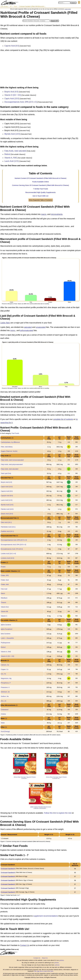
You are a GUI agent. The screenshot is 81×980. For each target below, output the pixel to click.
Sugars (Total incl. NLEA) (9, 451)
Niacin (3, 593)
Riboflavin (4, 598)
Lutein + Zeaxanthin (7, 638)
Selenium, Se (5, 692)
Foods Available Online (40, 182)
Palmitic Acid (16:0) (7, 509)
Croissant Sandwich (8, 869)
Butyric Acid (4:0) (11, 92)
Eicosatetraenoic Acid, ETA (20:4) (12, 549)
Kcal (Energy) (5, 731)
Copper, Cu (5, 669)
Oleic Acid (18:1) (6, 522)
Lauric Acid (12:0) (12, 161)
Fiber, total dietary (7, 447)
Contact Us (25, 945)
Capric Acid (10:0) (12, 99)
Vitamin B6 (4, 611)
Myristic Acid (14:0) (12, 134)
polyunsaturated (27, 330)
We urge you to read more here (44, 971)
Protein (3, 567)
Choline (3, 714)
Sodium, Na (5, 696)
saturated (28, 327)
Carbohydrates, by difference (10, 442)
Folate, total (5, 584)
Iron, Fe (3, 674)
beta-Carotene (6, 634)
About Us (45, 958)
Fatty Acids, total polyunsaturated (12, 464)
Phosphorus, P (6, 683)
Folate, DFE (5, 575)
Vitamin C (4, 616)
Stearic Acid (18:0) (7, 514)
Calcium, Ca (5, 665)
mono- (13, 330)
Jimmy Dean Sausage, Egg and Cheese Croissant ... (25, 778)
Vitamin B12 (5, 607)
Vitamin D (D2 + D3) (13, 95)
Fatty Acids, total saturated (15, 151)
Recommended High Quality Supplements (41, 192)
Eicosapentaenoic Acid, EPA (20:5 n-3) (13, 545)
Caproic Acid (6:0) (12, 46)
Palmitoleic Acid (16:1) (8, 527)
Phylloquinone (5, 643)
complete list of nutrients (63, 419)
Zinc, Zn (4, 701)
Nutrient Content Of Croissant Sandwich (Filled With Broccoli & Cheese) (40, 178)
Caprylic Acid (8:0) (7, 496)
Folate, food (5, 580)
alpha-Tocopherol (6, 629)
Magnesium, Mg (6, 678)
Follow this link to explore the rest (58, 813)
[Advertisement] (40, 69)
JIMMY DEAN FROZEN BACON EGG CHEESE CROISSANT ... (41, 808)
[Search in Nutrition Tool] (36, 21)
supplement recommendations (46, 916)
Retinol (7, 154)
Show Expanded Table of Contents (40, 200)
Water (3, 723)
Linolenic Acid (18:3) (7, 558)
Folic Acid (4, 589)
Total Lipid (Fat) (6, 473)
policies (62, 960)
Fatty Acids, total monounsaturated (12, 460)
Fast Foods (15, 433)
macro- (44, 214)
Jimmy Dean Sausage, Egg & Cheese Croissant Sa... (56, 778)
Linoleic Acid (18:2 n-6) (8, 554)
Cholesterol (5, 710)
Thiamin (3, 602)
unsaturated (41, 327)
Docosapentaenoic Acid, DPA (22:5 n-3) (21, 102)
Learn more (68, 9)
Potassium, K (5, 687)
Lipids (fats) (5, 323)
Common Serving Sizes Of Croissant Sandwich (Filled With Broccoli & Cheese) (41, 185)
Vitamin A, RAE (11, 158)
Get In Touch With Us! (40, 196)
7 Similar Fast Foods (40, 189)
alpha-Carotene (6, 625)
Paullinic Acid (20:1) (7, 531)
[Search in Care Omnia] (64, 3)
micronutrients (57, 214)
